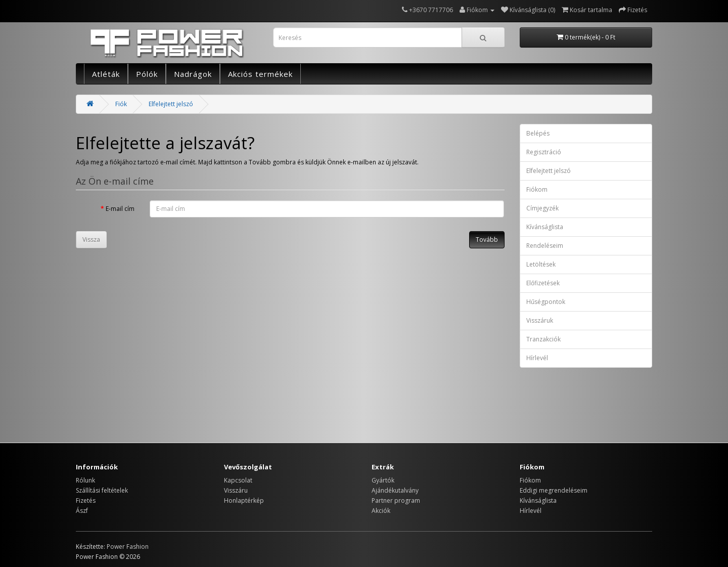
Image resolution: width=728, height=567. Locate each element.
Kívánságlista (545, 227)
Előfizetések (543, 283)
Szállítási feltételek (102, 490)
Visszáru (236, 490)
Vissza (91, 239)
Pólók (147, 74)
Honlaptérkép (244, 500)
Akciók (381, 511)
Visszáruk (540, 320)
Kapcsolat (238, 480)
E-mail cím (120, 209)
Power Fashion (128, 547)
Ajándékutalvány (395, 490)
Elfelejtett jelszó (171, 104)
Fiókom (537, 189)
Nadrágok (193, 74)
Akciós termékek (260, 74)
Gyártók (383, 480)
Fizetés (86, 500)
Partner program (396, 500)
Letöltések (541, 264)
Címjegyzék (542, 208)
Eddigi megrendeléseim (554, 490)
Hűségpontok (546, 302)
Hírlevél (537, 358)
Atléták (106, 74)
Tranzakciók (543, 339)
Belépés (538, 133)
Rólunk (85, 480)
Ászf (82, 511)
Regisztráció (544, 152)
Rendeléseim (545, 246)
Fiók (121, 104)
